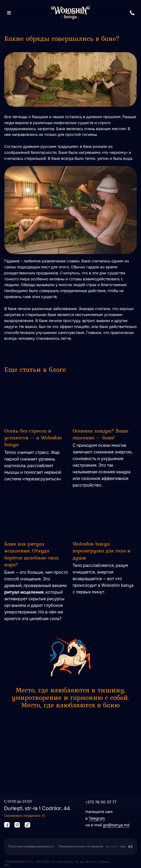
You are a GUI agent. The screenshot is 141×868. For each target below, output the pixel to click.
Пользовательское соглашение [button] (81, 846)
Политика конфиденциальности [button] (31, 846)
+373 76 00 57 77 (101, 802)
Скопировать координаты (22, 816)
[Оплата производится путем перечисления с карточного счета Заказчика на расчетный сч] (119, 847)
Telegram (97, 818)
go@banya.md (116, 825)
